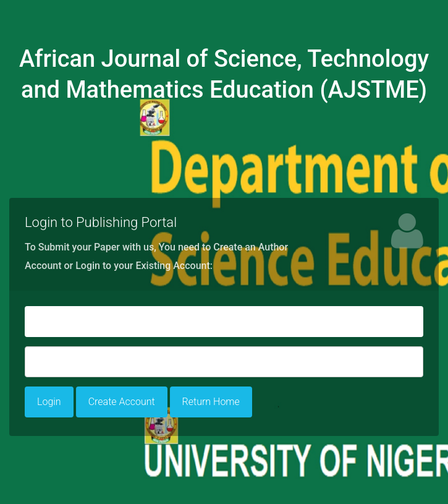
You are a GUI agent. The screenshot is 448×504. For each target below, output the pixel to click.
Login (49, 402)
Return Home (211, 402)
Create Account (122, 402)
